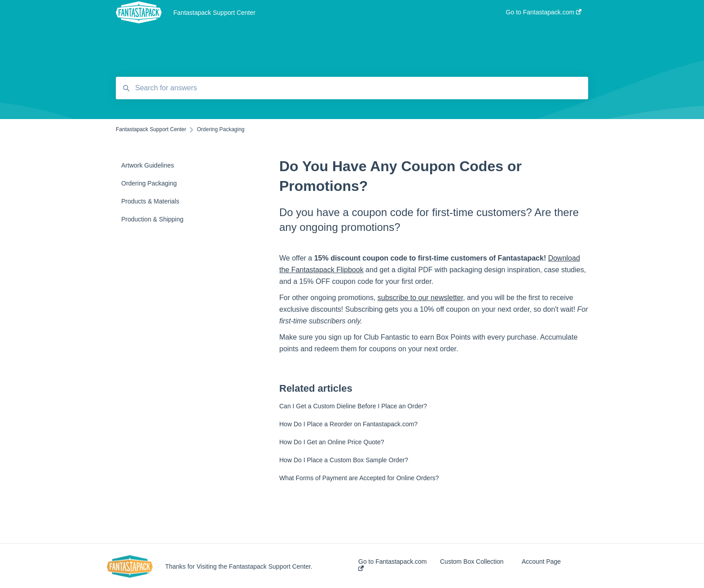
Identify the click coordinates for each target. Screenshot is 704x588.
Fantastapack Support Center (214, 13)
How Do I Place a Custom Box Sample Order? (344, 460)
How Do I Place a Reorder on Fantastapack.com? (348, 424)
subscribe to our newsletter (420, 298)
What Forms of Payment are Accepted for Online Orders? (359, 478)
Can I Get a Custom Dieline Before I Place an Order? (353, 406)
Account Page (541, 561)
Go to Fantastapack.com (393, 564)
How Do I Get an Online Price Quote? (332, 442)
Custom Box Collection (472, 561)
